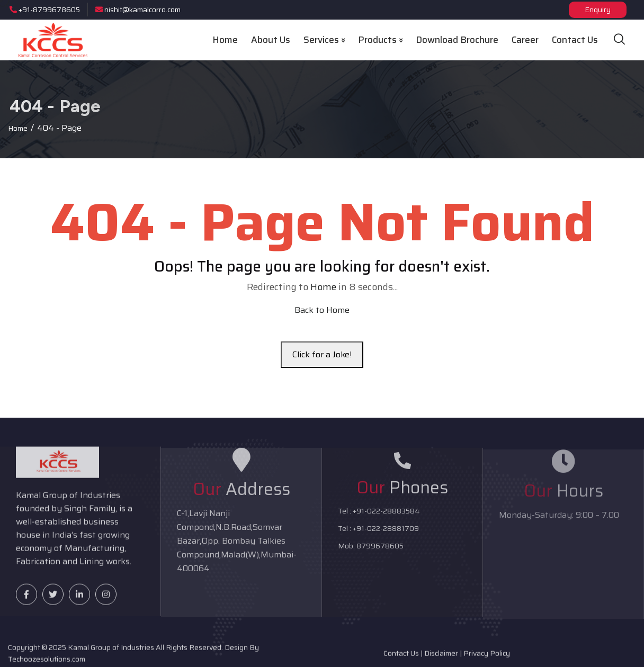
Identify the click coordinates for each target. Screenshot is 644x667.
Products (380, 40)
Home (225, 40)
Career (525, 40)
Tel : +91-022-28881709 (378, 533)
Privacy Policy (487, 657)
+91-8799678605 (45, 10)
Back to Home (322, 310)
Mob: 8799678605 (371, 551)
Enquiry (598, 10)
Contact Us (575, 40)
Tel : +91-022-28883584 (379, 516)
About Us (271, 40)
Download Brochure (457, 40)
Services (324, 40)
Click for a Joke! (322, 354)
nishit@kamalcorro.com (138, 10)
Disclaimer (441, 657)
